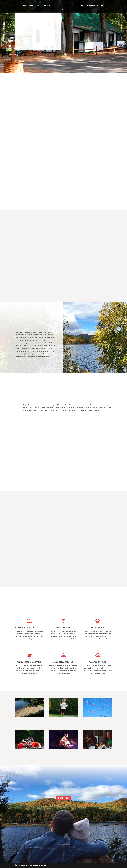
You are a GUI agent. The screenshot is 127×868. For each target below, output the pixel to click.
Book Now (23, 4)
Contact (105, 5)
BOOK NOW (64, 798)
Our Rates (48, 5)
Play (74, 5)
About (96, 5)
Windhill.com (41, 865)
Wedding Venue (85, 5)
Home (33, 5)
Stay (39, 5)
